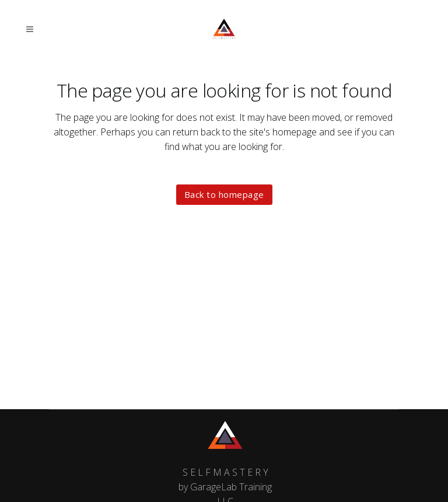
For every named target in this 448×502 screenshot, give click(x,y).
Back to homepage (224, 194)
